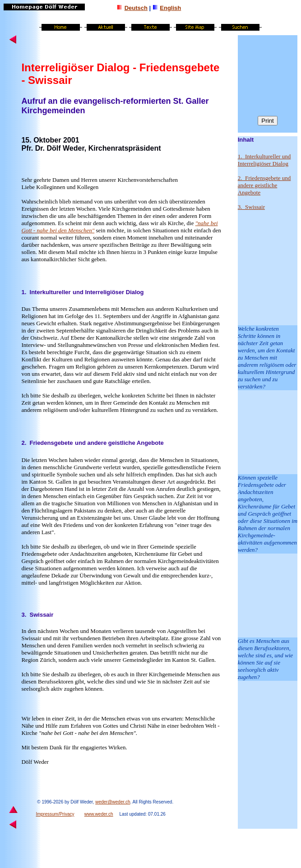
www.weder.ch (99, 814)
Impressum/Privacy (55, 814)
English (170, 8)
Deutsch (136, 8)
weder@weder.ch (113, 802)
